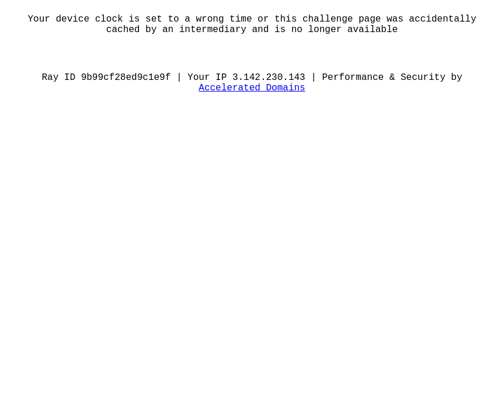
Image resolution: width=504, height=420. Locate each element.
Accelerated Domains (252, 88)
